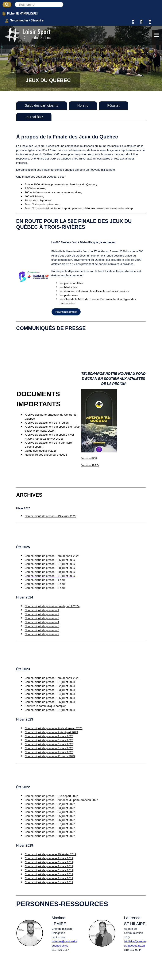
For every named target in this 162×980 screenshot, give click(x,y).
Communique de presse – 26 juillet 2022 (50, 820)
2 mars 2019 (65, 858)
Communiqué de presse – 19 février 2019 (51, 854)
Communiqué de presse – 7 (42, 634)
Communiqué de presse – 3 (42, 618)
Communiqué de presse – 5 (42, 626)
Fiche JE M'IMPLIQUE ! (21, 13)
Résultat (113, 106)
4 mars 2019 (65, 866)
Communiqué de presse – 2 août (45, 584)
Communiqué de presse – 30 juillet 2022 (50, 836)
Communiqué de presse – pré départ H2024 (52, 606)
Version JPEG (90, 465)
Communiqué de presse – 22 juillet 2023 (50, 686)
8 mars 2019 (65, 882)
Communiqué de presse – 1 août (45, 580)
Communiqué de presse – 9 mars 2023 (49, 752)
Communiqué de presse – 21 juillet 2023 (50, 682)
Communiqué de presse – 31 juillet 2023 (50, 710)
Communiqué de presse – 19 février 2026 (51, 516)
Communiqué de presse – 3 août (45, 588)
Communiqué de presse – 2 (42, 614)
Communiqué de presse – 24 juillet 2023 (50, 694)
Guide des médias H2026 (41, 451)
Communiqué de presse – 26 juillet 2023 (50, 702)
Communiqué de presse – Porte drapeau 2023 (54, 728)
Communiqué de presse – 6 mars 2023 (49, 744)
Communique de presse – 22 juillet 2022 (50, 804)
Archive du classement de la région (47, 423)
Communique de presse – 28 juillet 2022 (50, 828)
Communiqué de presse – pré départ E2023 (52, 678)
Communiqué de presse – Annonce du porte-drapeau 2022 (61, 800)
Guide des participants (42, 106)
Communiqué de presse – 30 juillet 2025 (50, 572)
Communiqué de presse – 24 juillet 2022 (50, 812)
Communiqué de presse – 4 (42, 622)
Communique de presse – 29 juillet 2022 (50, 832)
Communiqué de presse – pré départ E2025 (52, 556)
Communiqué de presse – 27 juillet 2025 (50, 564)
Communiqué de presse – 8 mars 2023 (49, 748)
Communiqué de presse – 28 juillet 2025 (50, 568)
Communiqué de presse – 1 (42, 610)
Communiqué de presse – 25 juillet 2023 (50, 698)
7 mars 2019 (65, 878)
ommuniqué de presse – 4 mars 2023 (50, 736)
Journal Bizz (34, 117)
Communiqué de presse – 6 (42, 630)
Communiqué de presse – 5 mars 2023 (49, 740)
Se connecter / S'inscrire (24, 21)
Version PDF (89, 458)
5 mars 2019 (65, 870)
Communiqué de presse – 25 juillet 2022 (50, 816)
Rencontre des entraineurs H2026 (46, 455)
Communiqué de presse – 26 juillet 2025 (50, 560)
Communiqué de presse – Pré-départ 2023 (51, 732)
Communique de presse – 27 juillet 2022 (50, 824)
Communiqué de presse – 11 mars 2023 (50, 756)
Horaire (83, 106)
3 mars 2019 (65, 862)
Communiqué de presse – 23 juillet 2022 (50, 808)
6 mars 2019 (65, 874)
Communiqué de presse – (41, 858)
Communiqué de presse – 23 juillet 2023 (50, 690)
